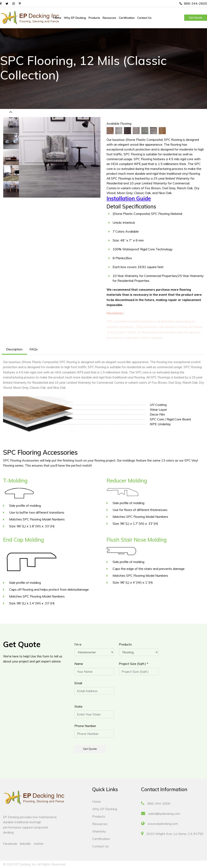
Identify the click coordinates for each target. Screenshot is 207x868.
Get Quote (196, 18)
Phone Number (85, 726)
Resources (109, 18)
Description (14, 349)
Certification (127, 18)
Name (79, 664)
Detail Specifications (131, 206)
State (78, 706)
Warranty (99, 831)
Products (94, 18)
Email (78, 683)
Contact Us (144, 18)
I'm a (78, 644)
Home (57, 18)
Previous (11, 113)
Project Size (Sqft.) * (134, 664)
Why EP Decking (75, 18)
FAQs (34, 349)
